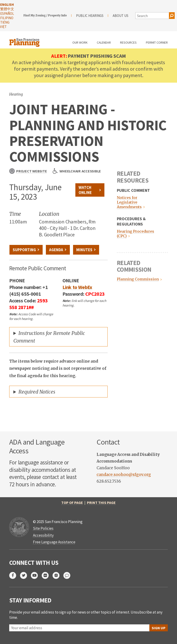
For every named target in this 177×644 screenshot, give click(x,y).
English (7, 5)
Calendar (104, 42)
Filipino (7, 18)
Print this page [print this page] (101, 503)
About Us (121, 16)
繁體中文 (7, 9)
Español (7, 14)
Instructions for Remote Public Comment (49, 337)
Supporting (24, 250)
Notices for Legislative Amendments (129, 202)
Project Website (28, 171)
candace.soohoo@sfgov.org (124, 475)
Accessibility (43, 535)
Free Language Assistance (54, 542)
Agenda (56, 250)
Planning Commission (137, 279)
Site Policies (43, 528)
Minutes (84, 250)
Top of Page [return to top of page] (72, 503)
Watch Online (85, 190)
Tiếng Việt (5, 24)
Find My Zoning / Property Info (45, 15)
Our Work (80, 42)
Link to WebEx (77, 287)
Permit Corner (157, 42)
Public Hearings (90, 16)
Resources (128, 42)
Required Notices (37, 392)
